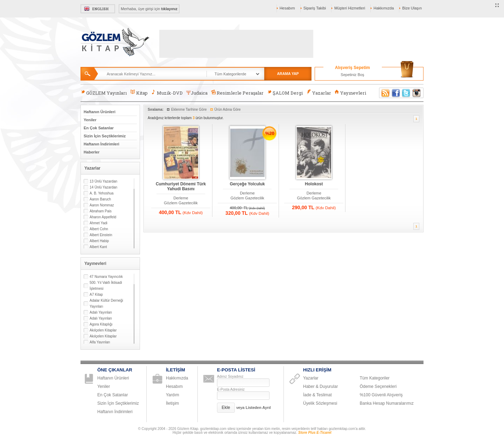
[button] (226, 408)
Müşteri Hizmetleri (350, 8)
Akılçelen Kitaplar (103, 330)
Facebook (396, 93)
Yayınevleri (350, 93)
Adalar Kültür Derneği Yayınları (106, 303)
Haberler (92, 152)
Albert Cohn (99, 229)
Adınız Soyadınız (230, 377)
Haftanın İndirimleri (101, 144)
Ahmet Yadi (99, 223)
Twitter (406, 93)
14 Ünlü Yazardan (103, 187)
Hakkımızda (384, 8)
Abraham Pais (101, 211)
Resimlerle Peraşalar (237, 93)
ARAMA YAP (288, 74)
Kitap (139, 93)
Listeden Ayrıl (258, 408)
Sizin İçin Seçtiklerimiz (105, 136)
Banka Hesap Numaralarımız (387, 403)
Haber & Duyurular (320, 386)
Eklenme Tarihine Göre (189, 109)
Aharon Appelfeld (103, 217)
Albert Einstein (101, 235)
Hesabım (287, 8)
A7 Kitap (96, 295)
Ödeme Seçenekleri (378, 386)
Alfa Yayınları (100, 342)
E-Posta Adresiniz (231, 389)
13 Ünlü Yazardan (103, 181)
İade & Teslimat (317, 395)
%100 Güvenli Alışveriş (381, 395)
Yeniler (90, 120)
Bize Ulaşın (412, 8)
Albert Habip (99, 241)
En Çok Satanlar (99, 128)
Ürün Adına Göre (228, 109)
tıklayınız (169, 9)
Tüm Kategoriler (375, 378)
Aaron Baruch (100, 199)
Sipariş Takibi (315, 8)
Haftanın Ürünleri (100, 112)
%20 (270, 133)
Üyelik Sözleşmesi (320, 403)
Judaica (197, 93)
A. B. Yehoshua (101, 193)
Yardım (173, 395)
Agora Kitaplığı (101, 324)
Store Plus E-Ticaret (315, 433)
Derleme (181, 198)
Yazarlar (318, 93)
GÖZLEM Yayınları (104, 93)
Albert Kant (98, 247)
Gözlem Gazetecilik (181, 203)
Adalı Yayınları (101, 312)
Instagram (417, 93)
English (98, 9)
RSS (384, 93)
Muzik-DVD (167, 93)
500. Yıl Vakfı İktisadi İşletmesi (106, 286)
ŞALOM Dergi (285, 93)
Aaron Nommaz (102, 205)
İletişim (172, 403)
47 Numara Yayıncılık (106, 277)
